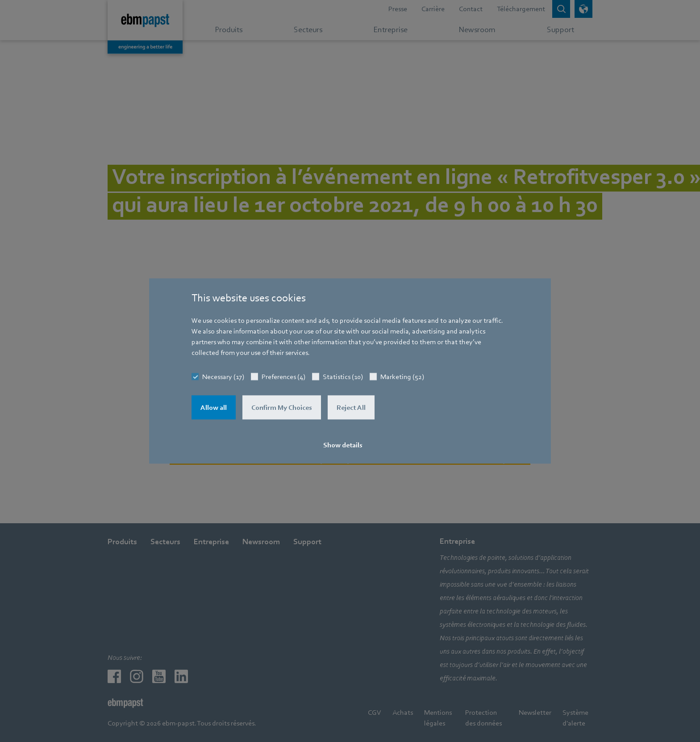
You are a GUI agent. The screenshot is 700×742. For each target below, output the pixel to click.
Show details (343, 445)
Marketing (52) (402, 377)
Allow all (214, 408)
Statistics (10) (343, 377)
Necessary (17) (223, 377)
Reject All (351, 408)
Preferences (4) (283, 377)
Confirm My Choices (282, 408)
